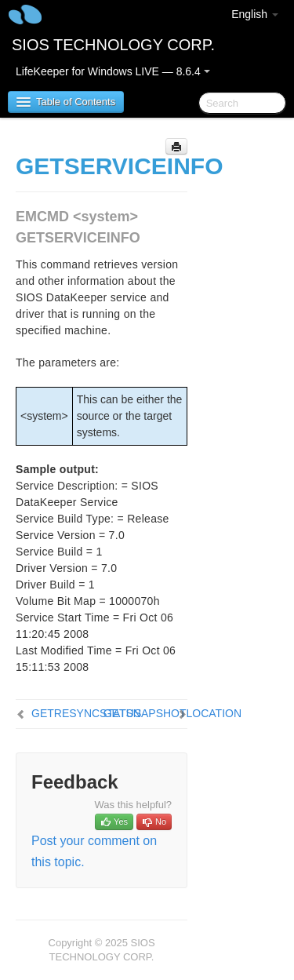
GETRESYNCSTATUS (86, 713)
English (255, 14)
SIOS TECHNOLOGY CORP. (113, 45)
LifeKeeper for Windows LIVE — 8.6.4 (113, 71)
